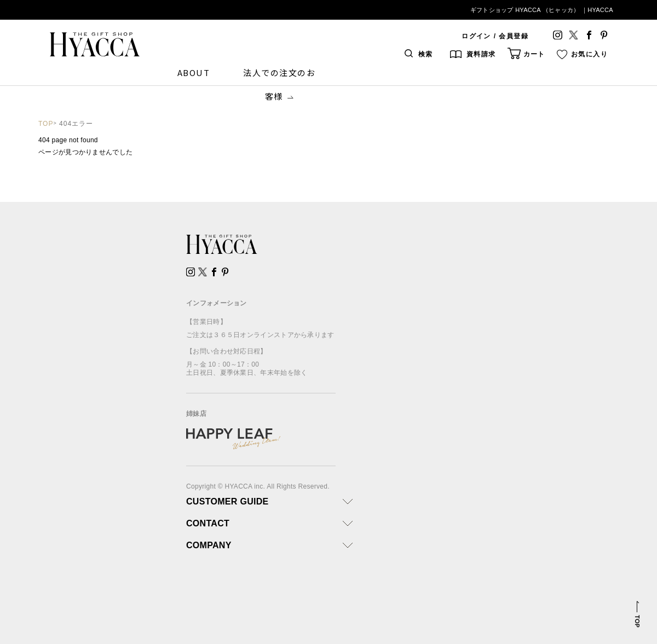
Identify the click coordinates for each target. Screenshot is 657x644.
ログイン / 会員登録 (495, 36)
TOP (46, 124)
